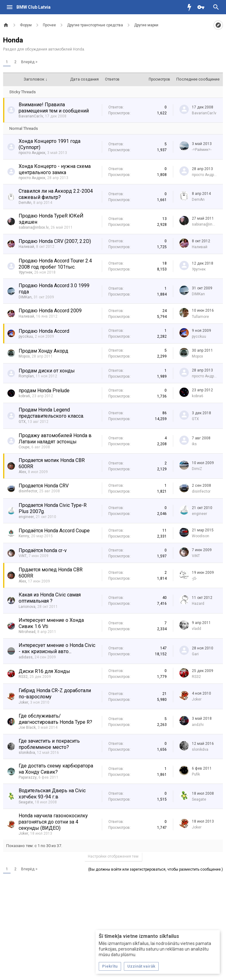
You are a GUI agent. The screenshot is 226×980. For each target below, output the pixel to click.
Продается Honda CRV (44, 486)
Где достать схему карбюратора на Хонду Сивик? (56, 769)
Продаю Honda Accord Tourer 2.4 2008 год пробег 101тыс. (55, 264)
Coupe (24, 447)
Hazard (198, 604)
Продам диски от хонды (47, 371)
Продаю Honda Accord (44, 331)
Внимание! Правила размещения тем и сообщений (54, 108)
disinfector (28, 491)
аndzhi (198, 725)
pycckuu (26, 336)
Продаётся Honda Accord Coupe (54, 531)
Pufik (196, 774)
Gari (195, 654)
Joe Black (27, 727)
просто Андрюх (32, 153)
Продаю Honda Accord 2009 (50, 311)
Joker (23, 702)
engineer (26, 517)
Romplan (26, 376)
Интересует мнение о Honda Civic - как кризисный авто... (57, 648)
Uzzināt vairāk (141, 966)
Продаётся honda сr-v (43, 550)
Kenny (24, 536)
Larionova (27, 607)
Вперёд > (29, 62)
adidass (26, 657)
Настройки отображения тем (113, 856)
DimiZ (197, 469)
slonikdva (27, 753)
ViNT (23, 556)
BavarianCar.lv (31, 116)
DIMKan (25, 297)
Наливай (26, 247)
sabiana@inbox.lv (34, 227)
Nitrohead (27, 632)
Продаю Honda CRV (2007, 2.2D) (55, 241)
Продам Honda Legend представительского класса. (51, 413)
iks (194, 444)
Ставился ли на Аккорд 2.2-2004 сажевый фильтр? (56, 194)
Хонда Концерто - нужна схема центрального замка (55, 169)
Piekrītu (110, 966)
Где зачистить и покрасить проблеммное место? (49, 744)
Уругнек (25, 272)
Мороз (24, 356)
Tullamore (200, 317)
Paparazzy (28, 777)
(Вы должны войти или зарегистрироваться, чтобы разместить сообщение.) (156, 869)
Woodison (201, 536)
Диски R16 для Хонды (44, 671)
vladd (197, 629)
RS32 (23, 677)
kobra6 (24, 396)
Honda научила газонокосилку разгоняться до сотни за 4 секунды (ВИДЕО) (53, 822)
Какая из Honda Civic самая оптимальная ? (50, 598)
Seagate (26, 802)
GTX (22, 422)
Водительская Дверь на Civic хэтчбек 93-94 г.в (52, 794)
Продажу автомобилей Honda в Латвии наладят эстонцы (55, 439)
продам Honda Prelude (44, 391)
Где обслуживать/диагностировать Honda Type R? (55, 719)
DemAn (25, 203)
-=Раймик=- (202, 150)
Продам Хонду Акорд (43, 351)
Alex (22, 472)
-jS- (194, 578)
